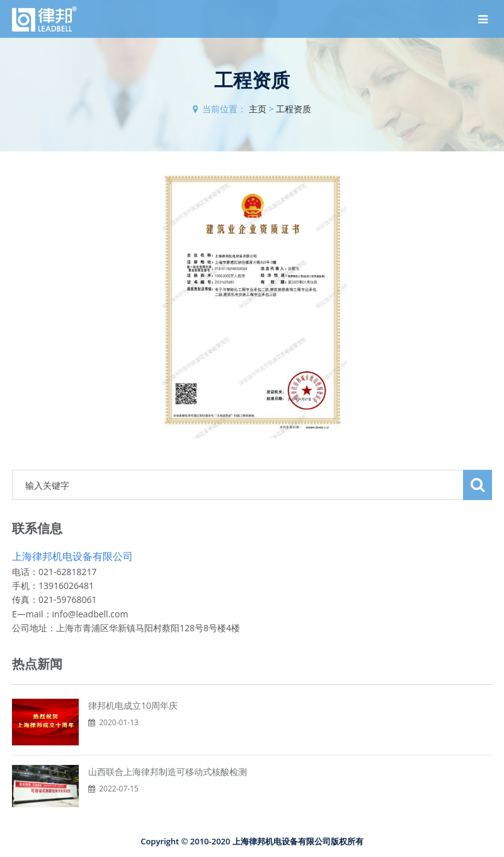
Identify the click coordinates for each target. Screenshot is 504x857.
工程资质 (294, 109)
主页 (258, 109)
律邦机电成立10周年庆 (133, 705)
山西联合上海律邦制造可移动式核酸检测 (168, 772)
